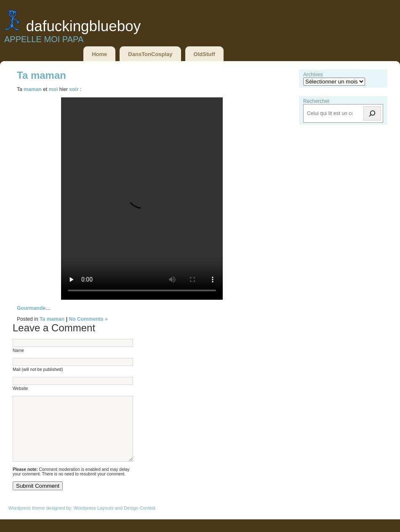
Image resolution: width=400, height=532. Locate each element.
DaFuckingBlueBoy (83, 26)
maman (33, 89)
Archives (313, 75)
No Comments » (88, 319)
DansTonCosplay (150, 54)
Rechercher (316, 101)
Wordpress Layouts (94, 521)
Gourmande (31, 308)
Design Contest (140, 521)
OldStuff (204, 54)
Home (99, 54)
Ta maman (41, 75)
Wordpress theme (27, 521)
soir (74, 89)
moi (53, 89)
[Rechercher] (372, 113)
